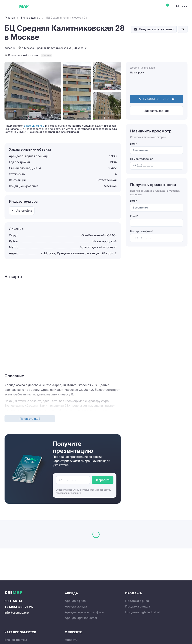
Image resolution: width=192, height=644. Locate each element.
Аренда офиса (75, 601)
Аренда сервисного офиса (84, 612)
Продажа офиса (137, 601)
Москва (182, 6)
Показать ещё (30, 419)
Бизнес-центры (16, 640)
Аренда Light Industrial (81, 618)
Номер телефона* (142, 159)
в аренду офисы (34, 126)
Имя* (133, 144)
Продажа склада (138, 606)
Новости (71, 640)
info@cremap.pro (17, 613)
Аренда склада (76, 606)
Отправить (103, 480)
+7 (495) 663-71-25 (19, 607)
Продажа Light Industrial (143, 612)
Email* (134, 216)
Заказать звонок (157, 111)
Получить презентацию (156, 29)
